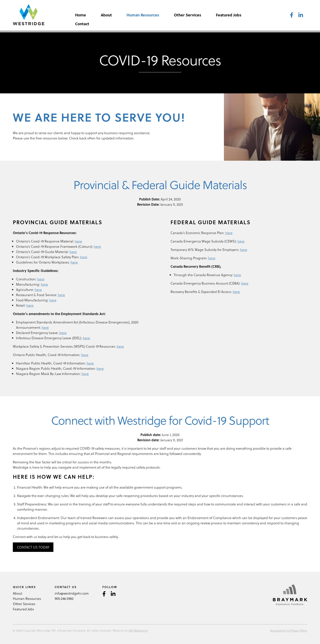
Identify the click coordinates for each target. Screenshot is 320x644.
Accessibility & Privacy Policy (289, 630)
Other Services (188, 15)
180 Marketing (138, 630)
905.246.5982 (64, 598)
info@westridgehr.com (72, 593)
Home (81, 15)
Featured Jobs (229, 15)
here (78, 241)
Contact (82, 24)
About (106, 15)
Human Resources (143, 15)
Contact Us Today (33, 547)
